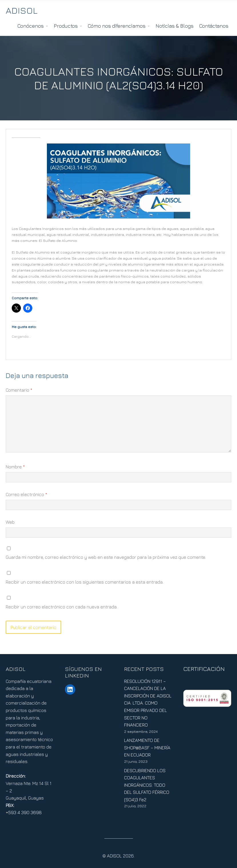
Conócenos (31, 26)
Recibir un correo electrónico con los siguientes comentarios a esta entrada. (85, 582)
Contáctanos (214, 26)
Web (10, 522)
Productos (66, 26)
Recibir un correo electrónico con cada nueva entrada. (62, 607)
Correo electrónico (26, 494)
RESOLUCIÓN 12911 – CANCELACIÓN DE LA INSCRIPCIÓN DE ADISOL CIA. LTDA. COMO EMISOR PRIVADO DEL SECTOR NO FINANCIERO (148, 703)
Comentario (19, 390)
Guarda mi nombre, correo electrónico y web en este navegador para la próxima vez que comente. (106, 557)
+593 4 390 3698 (24, 812)
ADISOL (22, 10)
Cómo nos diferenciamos (117, 26)
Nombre (15, 467)
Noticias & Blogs (175, 26)
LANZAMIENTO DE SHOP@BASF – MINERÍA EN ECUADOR (147, 747)
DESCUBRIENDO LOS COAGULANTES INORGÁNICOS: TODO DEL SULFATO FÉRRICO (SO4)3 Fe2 (147, 785)
